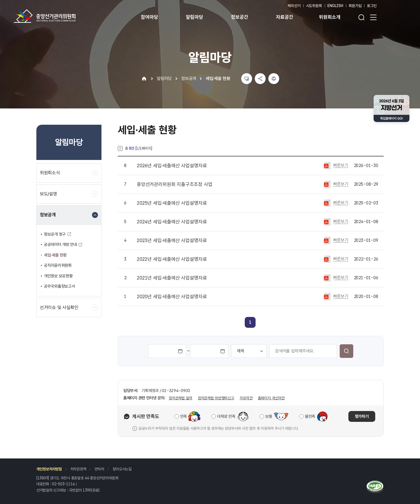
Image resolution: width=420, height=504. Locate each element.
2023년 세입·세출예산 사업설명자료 (172, 240)
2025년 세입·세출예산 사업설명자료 (172, 203)
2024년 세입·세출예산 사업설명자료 (172, 222)
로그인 (372, 6)
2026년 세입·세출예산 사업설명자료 (172, 166)
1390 (87, 490)
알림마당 (194, 17)
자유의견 (246, 398)
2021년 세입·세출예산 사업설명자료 (172, 278)
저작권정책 (78, 469)
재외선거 (294, 6)
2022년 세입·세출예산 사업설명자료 (172, 259)
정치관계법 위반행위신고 (216, 398)
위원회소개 (330, 17)
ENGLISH (335, 6)
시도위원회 (314, 6)
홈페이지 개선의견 (271, 398)
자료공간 (284, 17)
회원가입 (355, 6)
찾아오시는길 (122, 469)
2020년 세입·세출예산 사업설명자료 (172, 297)
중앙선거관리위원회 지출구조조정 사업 (175, 184)
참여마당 (149, 17)
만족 (184, 416)
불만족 (310, 416)
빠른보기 (341, 165)
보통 (269, 416)
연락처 (99, 469)
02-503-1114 (63, 484)
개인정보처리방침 (49, 469)
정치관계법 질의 (181, 398)
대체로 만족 (226, 416)
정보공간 (239, 17)
